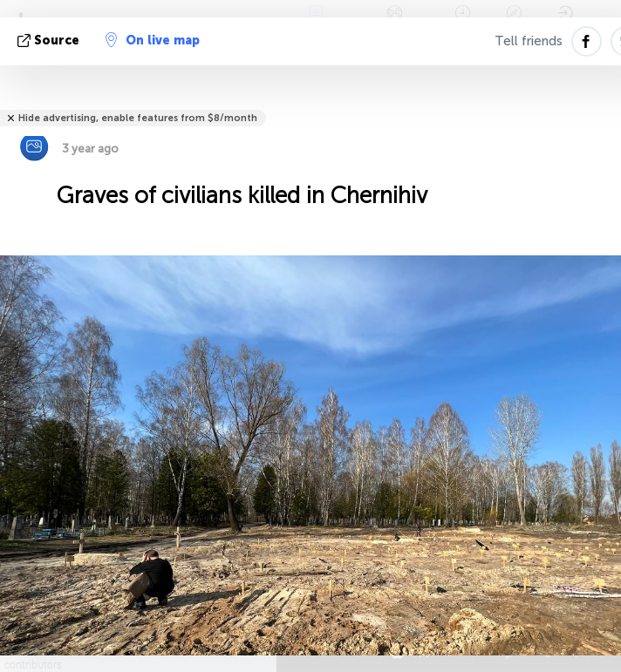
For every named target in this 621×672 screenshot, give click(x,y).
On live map (153, 40)
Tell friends (529, 41)
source (50, 41)
